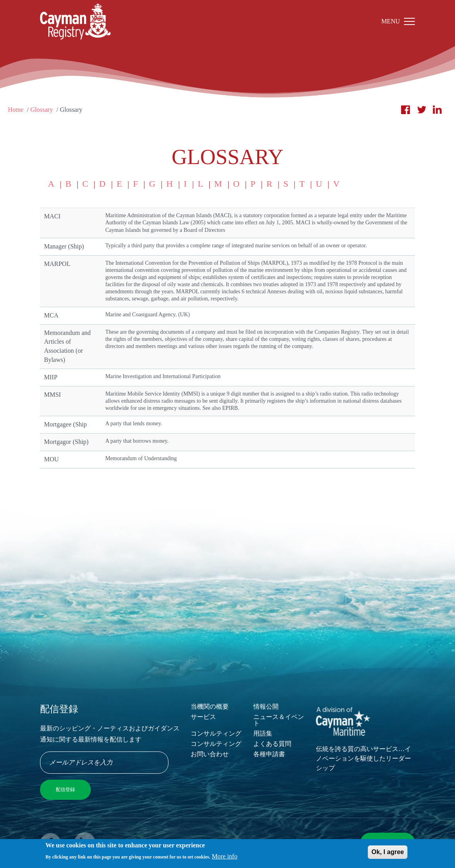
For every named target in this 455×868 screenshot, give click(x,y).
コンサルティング (216, 733)
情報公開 (266, 706)
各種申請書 (269, 754)
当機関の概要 (210, 706)
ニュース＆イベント (279, 720)
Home (16, 110)
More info (225, 857)
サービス (203, 717)
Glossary (42, 110)
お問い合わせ (210, 754)
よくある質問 (272, 744)
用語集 (263, 733)
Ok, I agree (388, 853)
